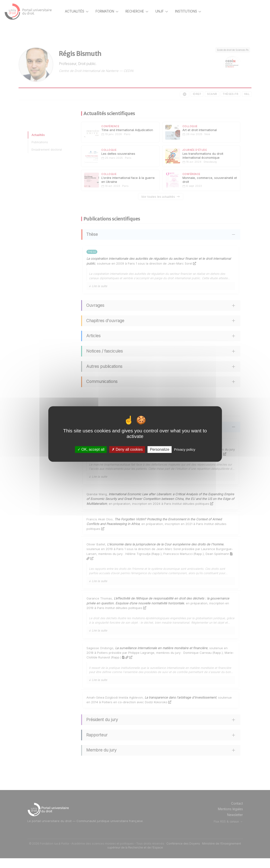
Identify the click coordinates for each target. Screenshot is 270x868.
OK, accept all (91, 449)
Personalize (160, 449)
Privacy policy (185, 449)
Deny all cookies (127, 449)
